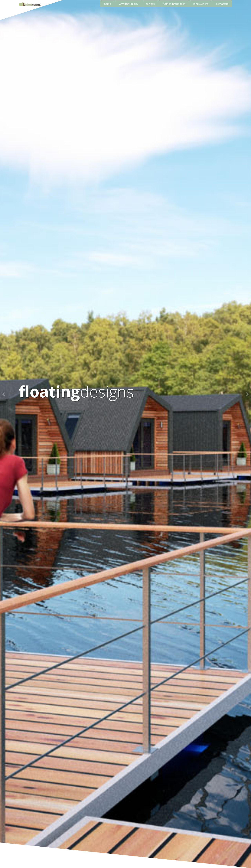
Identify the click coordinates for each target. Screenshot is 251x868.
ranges (150, 4)
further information (174, 4)
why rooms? (129, 4)
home (108, 4)
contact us (222, 4)
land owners (201, 4)
